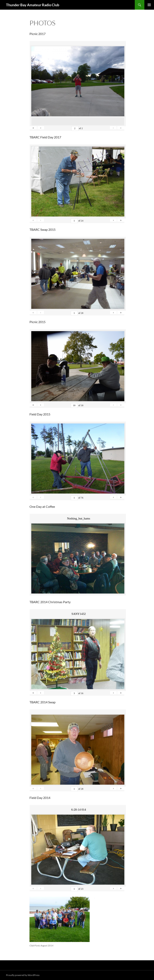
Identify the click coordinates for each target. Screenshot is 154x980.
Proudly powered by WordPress (23, 975)
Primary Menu (149, 5)
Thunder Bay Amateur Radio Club (33, 5)
